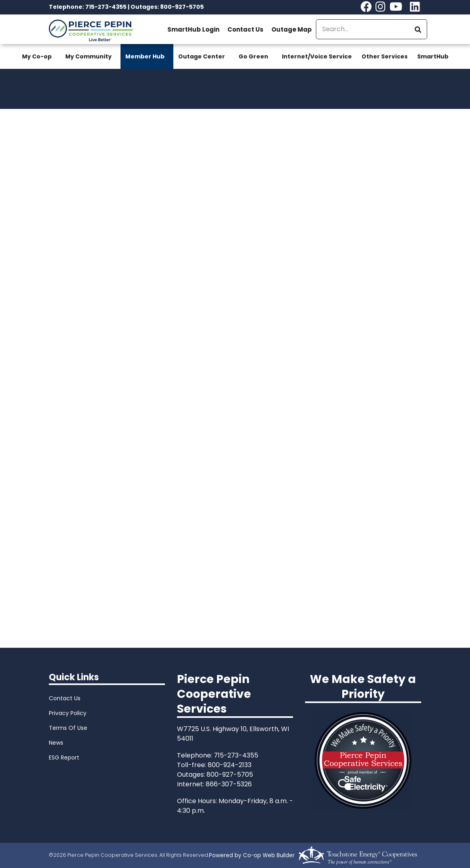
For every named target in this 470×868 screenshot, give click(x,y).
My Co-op (37, 56)
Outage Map (292, 29)
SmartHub (433, 56)
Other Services (385, 56)
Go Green (253, 56)
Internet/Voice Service (317, 56)
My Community (88, 56)
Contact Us (245, 29)
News (56, 743)
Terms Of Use (68, 728)
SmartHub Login (193, 29)
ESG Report (64, 757)
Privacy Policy (68, 713)
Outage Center (202, 56)
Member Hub (145, 56)
